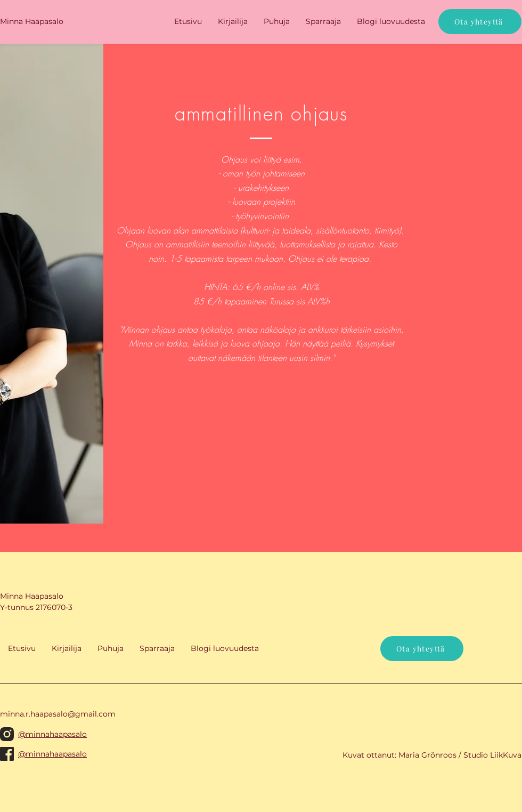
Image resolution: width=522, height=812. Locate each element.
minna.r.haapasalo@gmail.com (58, 714)
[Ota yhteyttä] (480, 22)
